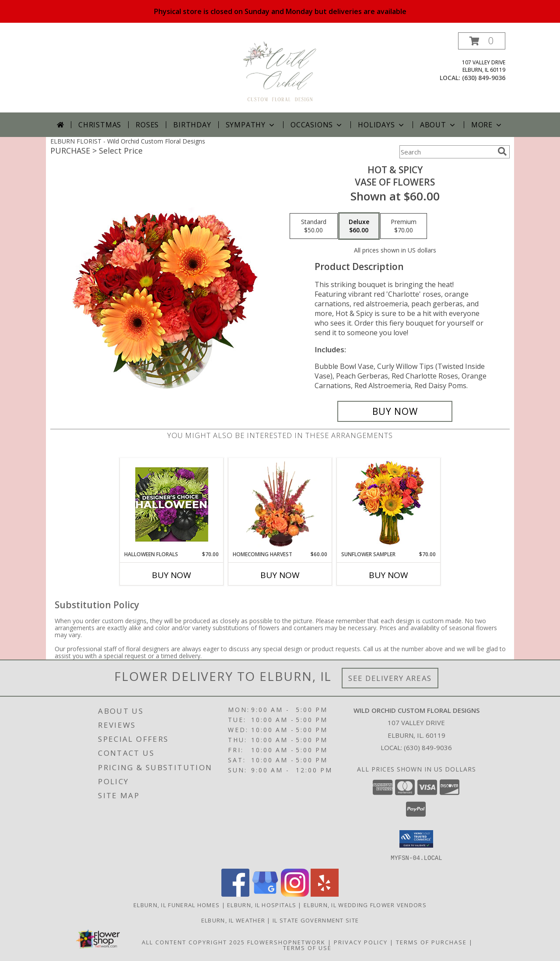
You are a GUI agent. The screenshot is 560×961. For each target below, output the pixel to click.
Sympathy (251, 125)
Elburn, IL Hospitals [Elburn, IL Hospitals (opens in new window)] (262, 905)
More (487, 125)
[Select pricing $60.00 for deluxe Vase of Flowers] (359, 226)
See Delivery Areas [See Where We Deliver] (390, 678)
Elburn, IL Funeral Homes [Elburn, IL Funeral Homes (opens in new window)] (177, 905)
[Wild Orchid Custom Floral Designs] (280, 72)
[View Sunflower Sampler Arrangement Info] (389, 504)
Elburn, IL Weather (233, 920)
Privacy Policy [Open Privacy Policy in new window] (361, 942)
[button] (482, 41)
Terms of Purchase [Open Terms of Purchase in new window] (431, 942)
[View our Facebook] (235, 894)
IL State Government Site (316, 920)
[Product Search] (447, 152)
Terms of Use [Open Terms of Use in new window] (307, 947)
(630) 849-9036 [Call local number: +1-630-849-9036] (484, 78)
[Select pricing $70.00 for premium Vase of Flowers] (404, 226)
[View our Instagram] (295, 894)
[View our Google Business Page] (265, 894)
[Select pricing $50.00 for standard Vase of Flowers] (314, 226)
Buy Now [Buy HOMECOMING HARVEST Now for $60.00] (280, 575)
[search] (502, 151)
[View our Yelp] (325, 894)
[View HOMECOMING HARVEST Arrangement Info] (280, 504)
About (438, 125)
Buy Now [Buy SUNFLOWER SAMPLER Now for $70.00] (388, 575)
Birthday (192, 125)
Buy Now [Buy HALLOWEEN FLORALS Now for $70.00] (171, 575)
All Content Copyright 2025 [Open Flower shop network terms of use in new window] (193, 942)
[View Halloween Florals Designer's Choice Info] (172, 504)
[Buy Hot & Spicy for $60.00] (395, 411)
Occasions (317, 125)
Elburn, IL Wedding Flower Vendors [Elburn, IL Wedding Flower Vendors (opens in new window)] (365, 905)
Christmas (100, 125)
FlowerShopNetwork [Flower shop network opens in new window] (286, 942)
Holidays (381, 125)
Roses (147, 125)
